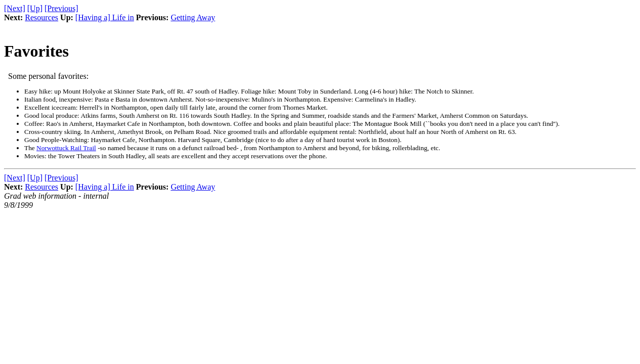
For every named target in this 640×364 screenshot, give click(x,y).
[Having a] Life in (105, 17)
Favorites (36, 51)
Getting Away (193, 17)
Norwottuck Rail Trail (66, 148)
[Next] (15, 8)
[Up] (35, 8)
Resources (41, 17)
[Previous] (61, 8)
